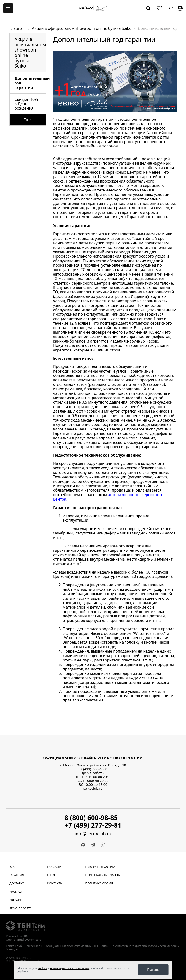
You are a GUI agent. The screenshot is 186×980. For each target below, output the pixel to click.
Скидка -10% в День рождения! (26, 104)
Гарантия (17, 875)
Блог (13, 867)
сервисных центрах (124, 172)
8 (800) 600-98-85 (91, 817)
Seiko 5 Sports (20, 908)
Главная (18, 28)
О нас (52, 875)
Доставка (17, 883)
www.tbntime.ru (19, 958)
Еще (28, 120)
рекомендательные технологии (70, 968)
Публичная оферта (100, 867)
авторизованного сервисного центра (108, 497)
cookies (43, 968)
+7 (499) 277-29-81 (93, 769)
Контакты (55, 883)
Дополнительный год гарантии (30, 83)
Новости (54, 867)
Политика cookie (99, 883)
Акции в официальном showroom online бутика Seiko (82, 28)
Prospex (16, 892)
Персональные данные (104, 875)
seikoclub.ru (93, 788)
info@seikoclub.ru (93, 834)
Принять (153, 970)
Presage (16, 900)
